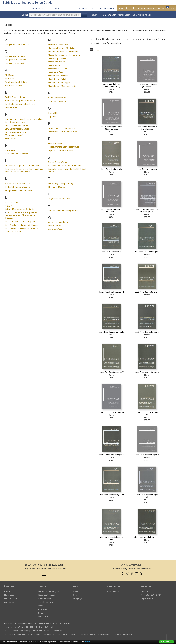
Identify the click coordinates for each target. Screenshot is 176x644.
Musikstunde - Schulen (58, 76)
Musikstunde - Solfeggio (59, 82)
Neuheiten (146, 587)
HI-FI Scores (11, 150)
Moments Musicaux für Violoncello (63, 51)
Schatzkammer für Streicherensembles (66, 165)
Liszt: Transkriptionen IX (111, 169)
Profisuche (93, 15)
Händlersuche (11, 598)
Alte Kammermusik (14, 85)
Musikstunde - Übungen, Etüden (62, 86)
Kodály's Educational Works (17, 187)
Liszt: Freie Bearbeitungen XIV (112, 538)
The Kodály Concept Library (61, 183)
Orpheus (52, 116)
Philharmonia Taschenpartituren (62, 132)
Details (87, 642)
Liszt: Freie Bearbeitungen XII (112, 495)
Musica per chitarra (57, 62)
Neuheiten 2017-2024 (151, 595)
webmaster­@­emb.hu (53, 631)
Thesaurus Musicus (57, 187)
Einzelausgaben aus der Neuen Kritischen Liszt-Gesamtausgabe (24, 120)
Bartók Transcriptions (15, 97)
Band (41, 606)
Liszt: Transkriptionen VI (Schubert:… (112, 210)
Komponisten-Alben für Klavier (19, 190)
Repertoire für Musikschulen (61, 150)
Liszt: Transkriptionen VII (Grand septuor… (147, 210)
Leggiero (9, 205)
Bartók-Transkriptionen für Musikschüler (23, 100)
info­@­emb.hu (49, 627)
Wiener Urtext (55, 225)
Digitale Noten (147, 598)
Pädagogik (77, 598)
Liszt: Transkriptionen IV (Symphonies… (147, 128)
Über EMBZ (9, 587)
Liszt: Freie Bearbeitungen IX (147, 332)
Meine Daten (146, 8)
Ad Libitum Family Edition (16, 82)
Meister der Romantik (58, 44)
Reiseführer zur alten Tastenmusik (64, 147)
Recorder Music (55, 143)
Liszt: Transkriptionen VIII (112, 252)
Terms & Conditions (21, 631)
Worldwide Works (56, 229)
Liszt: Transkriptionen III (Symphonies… (111, 128)
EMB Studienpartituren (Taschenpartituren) (15, 134)
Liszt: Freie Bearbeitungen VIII (147, 413)
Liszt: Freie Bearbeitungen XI (147, 455)
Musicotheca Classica (57, 69)
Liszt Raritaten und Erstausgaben (20, 221)
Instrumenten (138, 15)
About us (8, 631)
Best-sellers (44, 616)
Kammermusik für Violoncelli (18, 183)
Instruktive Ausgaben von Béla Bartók (22, 165)
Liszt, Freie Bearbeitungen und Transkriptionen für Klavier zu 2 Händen (21, 215)
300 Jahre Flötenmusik (15, 56)
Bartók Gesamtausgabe (49, 591)
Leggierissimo (11, 202)
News (75, 587)
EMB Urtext (10, 138)
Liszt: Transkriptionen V (147, 169)
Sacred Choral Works (57, 162)
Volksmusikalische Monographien (63, 210)
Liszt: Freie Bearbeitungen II (112, 292)
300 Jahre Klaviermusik (15, 60)
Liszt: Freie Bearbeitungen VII (111, 412)
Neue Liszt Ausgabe (47, 595)
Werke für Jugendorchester (60, 222)
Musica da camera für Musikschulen (64, 55)
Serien (41, 613)
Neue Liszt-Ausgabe (57, 101)
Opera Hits (53, 113)
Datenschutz (10, 602)
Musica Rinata (54, 65)
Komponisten (124, 15)
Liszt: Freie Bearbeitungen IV (111, 332)
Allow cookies (167, 642)
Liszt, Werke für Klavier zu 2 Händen (22, 225)
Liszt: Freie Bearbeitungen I (147, 252)
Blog (75, 595)
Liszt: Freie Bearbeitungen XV (147, 537)
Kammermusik (45, 598)
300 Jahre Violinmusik (15, 63)
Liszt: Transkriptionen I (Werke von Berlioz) (111, 85)
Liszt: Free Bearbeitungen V (112, 372)
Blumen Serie (11, 107)
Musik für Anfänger (56, 72)
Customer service (11, 627)
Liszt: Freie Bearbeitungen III (147, 292)
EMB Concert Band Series (17, 125)
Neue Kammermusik (57, 98)
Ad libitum (9, 78)
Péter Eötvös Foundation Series (62, 128)
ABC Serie (9, 75)
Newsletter (9, 595)
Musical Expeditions (57, 58)
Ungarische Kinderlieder (59, 199)
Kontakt (8, 591)
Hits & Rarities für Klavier (17, 154)
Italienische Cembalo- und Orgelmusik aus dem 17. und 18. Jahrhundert (24, 170)
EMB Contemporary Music (17, 129)
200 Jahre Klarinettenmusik (17, 44)
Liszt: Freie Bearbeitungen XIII (147, 496)
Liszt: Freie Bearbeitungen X (112, 455)
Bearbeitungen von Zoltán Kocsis (20, 104)
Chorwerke (43, 609)
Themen (42, 587)
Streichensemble (46, 602)
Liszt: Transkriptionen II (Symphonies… (147, 85)
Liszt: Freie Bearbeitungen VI (147, 372)
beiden (149, 15)
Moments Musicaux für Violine (61, 48)
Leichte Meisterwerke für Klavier (20, 209)
